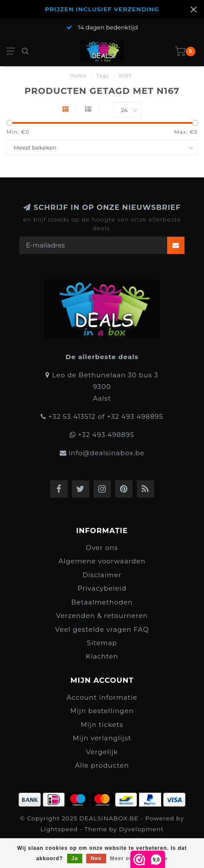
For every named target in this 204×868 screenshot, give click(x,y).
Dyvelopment (141, 829)
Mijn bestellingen (102, 711)
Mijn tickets (102, 725)
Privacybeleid (102, 588)
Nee (96, 858)
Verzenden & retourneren (102, 616)
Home (78, 76)
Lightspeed (59, 829)
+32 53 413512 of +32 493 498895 (106, 416)
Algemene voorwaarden (102, 561)
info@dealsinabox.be (106, 453)
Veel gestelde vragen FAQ (102, 629)
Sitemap (102, 643)
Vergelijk (102, 752)
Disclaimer (102, 575)
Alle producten (102, 765)
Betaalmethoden (102, 602)
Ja (75, 858)
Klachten (102, 656)
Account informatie (102, 697)
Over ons (102, 548)
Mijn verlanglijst (102, 738)
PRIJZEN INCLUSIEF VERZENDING (102, 9)
